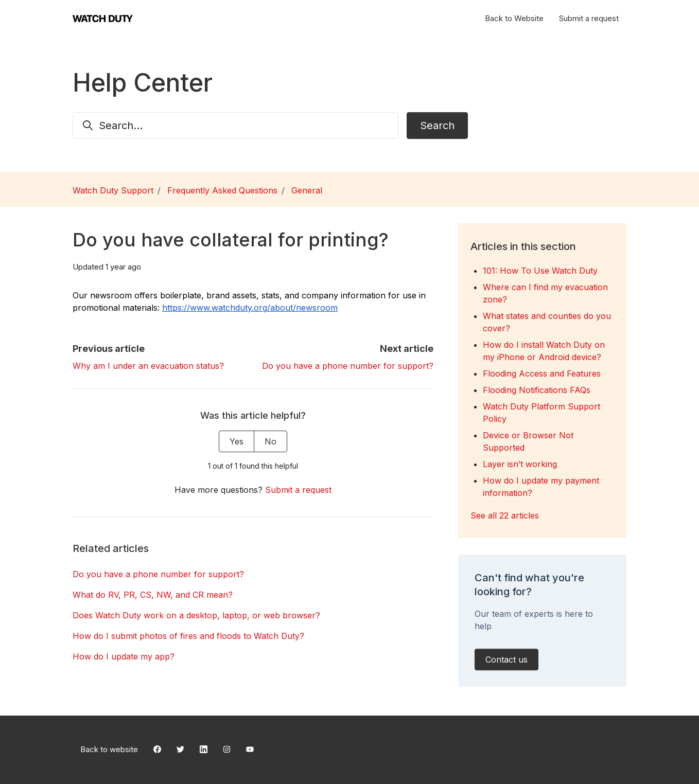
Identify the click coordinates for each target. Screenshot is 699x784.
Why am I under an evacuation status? (148, 366)
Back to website (109, 749)
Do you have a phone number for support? (348, 366)
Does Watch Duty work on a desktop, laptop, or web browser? (196, 615)
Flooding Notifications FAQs (537, 390)
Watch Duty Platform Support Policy (541, 413)
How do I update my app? (124, 656)
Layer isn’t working (520, 464)
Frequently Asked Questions (222, 190)
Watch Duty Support (113, 190)
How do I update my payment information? (541, 487)
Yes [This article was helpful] (237, 441)
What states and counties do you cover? (547, 322)
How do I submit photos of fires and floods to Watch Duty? (188, 636)
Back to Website (514, 18)
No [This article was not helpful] (270, 441)
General (307, 190)
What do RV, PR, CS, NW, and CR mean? (153, 595)
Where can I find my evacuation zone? (545, 293)
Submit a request (589, 18)
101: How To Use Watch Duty (540, 271)
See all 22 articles (505, 515)
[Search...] (235, 126)
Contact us (506, 660)
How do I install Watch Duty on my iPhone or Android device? (544, 351)
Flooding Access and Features (542, 373)
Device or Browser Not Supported (528, 441)
